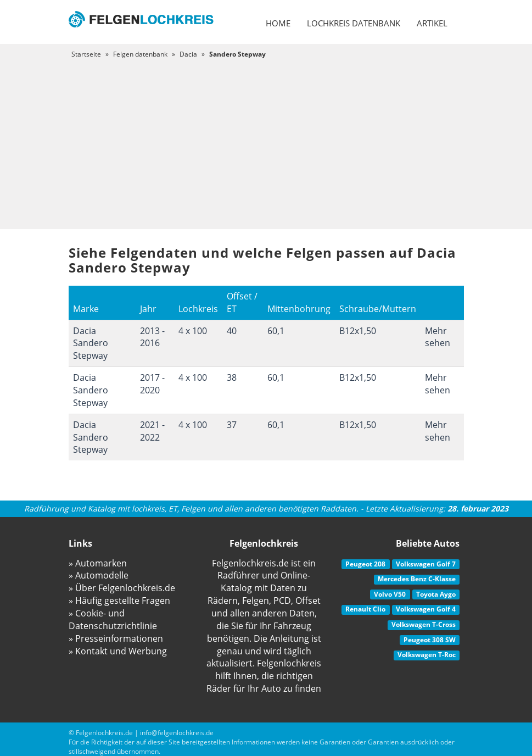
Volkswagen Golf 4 (426, 609)
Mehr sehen (438, 337)
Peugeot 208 (365, 564)
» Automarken (98, 563)
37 (232, 425)
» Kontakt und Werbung (118, 651)
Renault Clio (365, 609)
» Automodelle (99, 575)
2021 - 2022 (152, 431)
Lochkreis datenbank (354, 23)
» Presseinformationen (116, 638)
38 (232, 377)
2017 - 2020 (152, 384)
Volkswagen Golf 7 (426, 564)
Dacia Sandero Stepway (91, 343)
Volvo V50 (390, 594)
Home (278, 23)
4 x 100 (193, 331)
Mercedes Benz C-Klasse (417, 579)
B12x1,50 (358, 331)
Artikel (432, 23)
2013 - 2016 (152, 337)
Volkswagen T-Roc (427, 655)
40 (232, 331)
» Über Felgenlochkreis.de (122, 588)
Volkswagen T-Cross (424, 624)
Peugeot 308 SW (430, 640)
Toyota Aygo (436, 594)
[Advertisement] (266, 141)
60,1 (276, 331)
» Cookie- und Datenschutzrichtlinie (113, 619)
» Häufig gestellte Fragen (119, 601)
